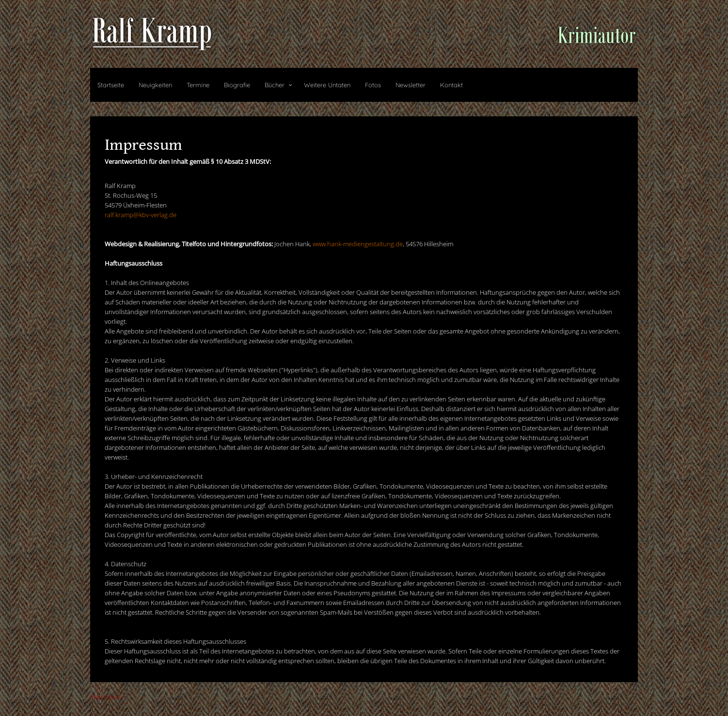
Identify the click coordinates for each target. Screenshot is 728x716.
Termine (198, 85)
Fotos (373, 85)
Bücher (275, 85)
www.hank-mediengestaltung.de (358, 244)
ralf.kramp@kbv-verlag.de (141, 215)
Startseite (111, 85)
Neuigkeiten (155, 85)
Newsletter (411, 85)
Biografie (237, 85)
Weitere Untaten (327, 85)
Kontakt (451, 85)
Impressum (106, 697)
